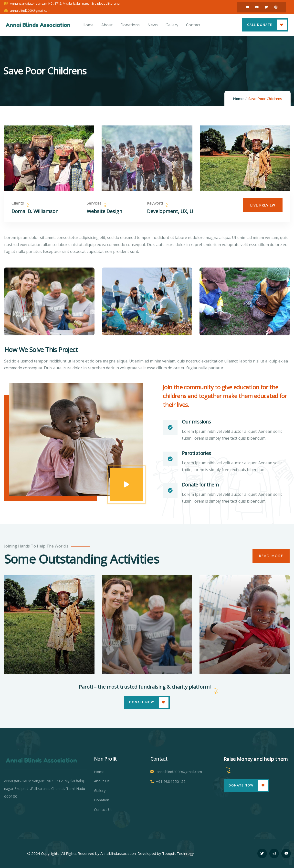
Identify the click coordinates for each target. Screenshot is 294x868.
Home (238, 99)
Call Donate (260, 25)
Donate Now (142, 702)
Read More (271, 556)
